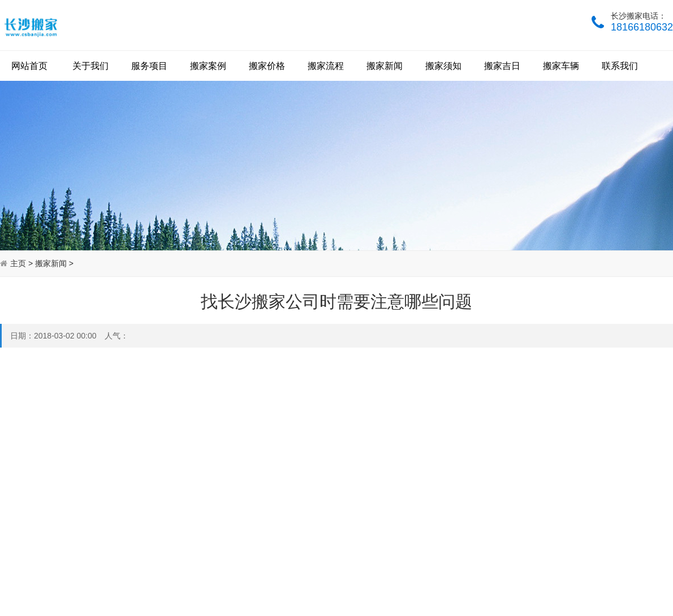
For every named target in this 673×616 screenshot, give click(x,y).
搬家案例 (208, 66)
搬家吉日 (502, 66)
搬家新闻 (385, 66)
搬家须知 (443, 66)
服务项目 (149, 66)
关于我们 (90, 66)
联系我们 (620, 66)
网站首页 (29, 66)
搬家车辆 (561, 66)
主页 (18, 263)
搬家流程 (326, 66)
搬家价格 (267, 66)
